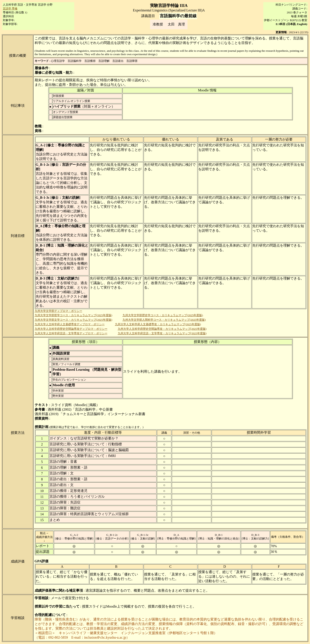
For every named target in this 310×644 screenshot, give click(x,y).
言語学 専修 (10, 9)
